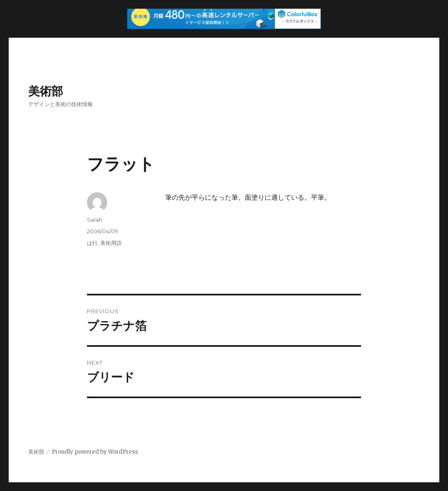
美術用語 (111, 243)
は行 (92, 243)
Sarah (95, 220)
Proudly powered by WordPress (95, 452)
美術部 (46, 91)
